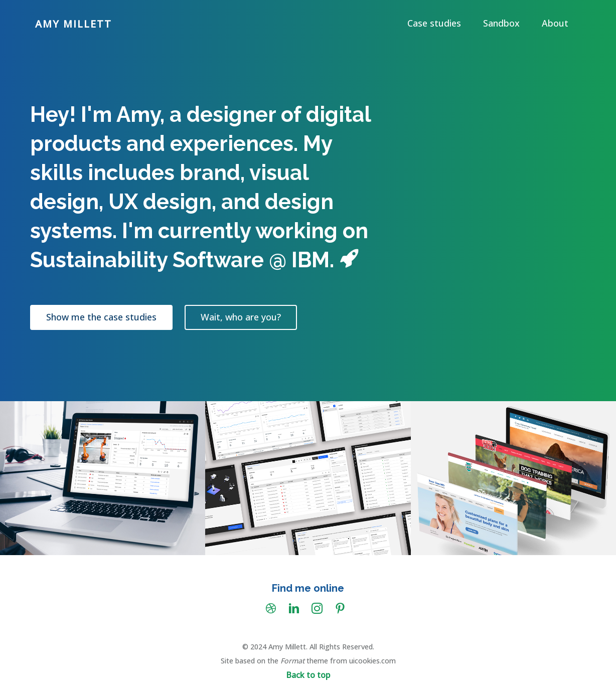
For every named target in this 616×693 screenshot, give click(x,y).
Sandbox (501, 23)
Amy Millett (73, 24)
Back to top (308, 675)
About (555, 23)
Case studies (434, 23)
